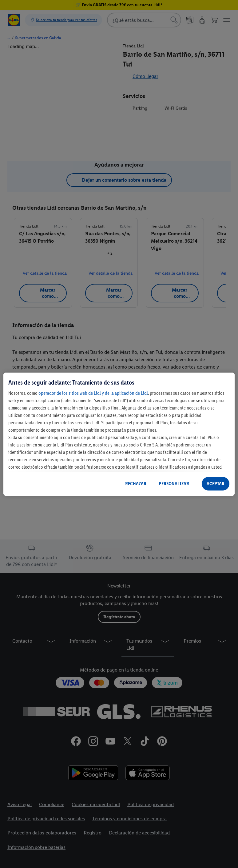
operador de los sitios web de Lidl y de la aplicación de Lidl (93, 393)
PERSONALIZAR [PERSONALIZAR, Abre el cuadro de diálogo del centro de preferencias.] (174, 484)
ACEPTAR (216, 484)
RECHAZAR (136, 484)
